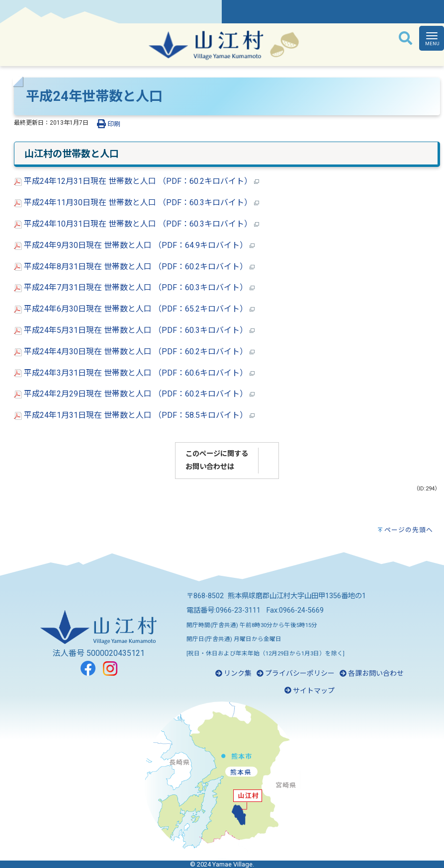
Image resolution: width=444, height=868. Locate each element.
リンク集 (233, 673)
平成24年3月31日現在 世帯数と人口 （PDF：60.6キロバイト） (134, 373)
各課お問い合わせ (372, 673)
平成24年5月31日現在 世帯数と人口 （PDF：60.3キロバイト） (134, 330)
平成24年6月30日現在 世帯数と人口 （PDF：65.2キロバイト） (134, 309)
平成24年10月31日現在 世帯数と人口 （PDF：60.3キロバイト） (136, 224)
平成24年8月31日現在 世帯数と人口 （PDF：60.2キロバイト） (134, 267)
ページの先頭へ (409, 530)
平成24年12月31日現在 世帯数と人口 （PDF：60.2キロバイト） (136, 181)
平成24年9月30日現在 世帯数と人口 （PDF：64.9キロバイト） (134, 245)
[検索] (405, 39)
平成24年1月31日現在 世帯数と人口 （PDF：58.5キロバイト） (134, 415)
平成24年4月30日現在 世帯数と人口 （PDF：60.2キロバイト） (134, 352)
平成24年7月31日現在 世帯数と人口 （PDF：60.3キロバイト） (134, 287)
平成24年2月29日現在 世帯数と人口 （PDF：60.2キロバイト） (134, 394)
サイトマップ (310, 691)
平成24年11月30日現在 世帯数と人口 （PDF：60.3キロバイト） (136, 202)
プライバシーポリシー (296, 673)
